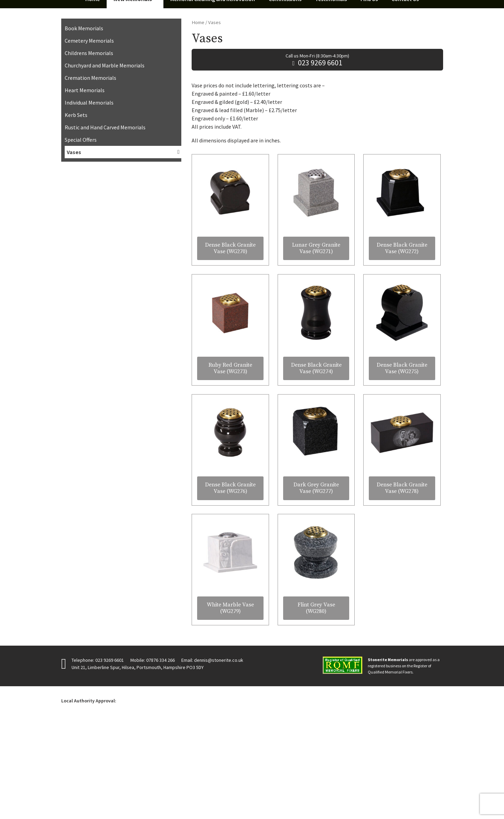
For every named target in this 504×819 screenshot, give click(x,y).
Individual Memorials (89, 194)
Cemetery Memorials (89, 132)
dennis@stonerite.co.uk (219, 752)
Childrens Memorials (89, 145)
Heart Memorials (85, 182)
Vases (74, 244)
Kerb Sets (76, 207)
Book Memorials (84, 120)
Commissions (285, 91)
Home (93, 91)
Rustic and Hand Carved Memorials (105, 219)
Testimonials (331, 91)
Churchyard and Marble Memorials (105, 157)
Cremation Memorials (90, 170)
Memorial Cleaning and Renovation (213, 91)
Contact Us (405, 91)
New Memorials (133, 91)
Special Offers (81, 231)
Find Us (369, 91)
